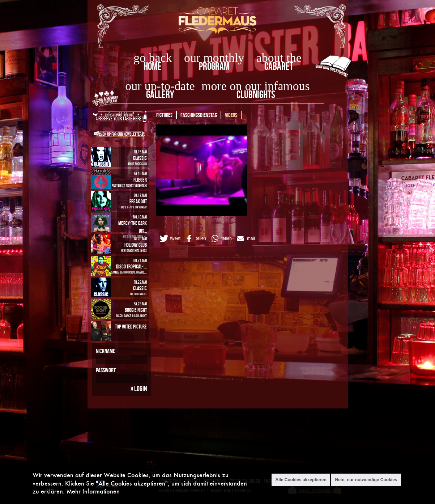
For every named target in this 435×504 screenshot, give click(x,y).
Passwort (106, 370)
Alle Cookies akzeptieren (301, 480)
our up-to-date (160, 86)
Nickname (105, 351)
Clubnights (256, 94)
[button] (170, 238)
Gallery (160, 94)
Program (214, 66)
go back (153, 58)
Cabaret (279, 66)
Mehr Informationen (93, 491)
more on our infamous (255, 86)
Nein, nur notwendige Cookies (366, 480)
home (153, 66)
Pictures (164, 115)
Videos (231, 115)
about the (279, 58)
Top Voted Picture (131, 327)
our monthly (214, 58)
